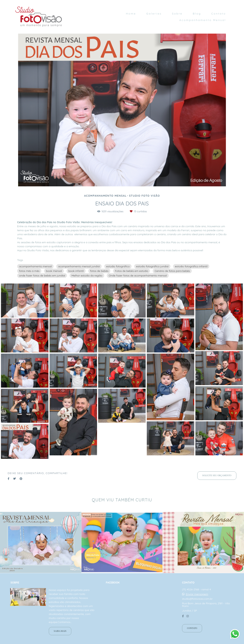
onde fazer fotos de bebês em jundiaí (42, 276)
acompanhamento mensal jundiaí (79, 266)
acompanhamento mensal (35, 266)
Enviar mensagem (197, 594)
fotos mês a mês (29, 271)
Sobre (177, 14)
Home (131, 14)
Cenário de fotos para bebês (172, 271)
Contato (219, 14)
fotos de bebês (99, 271)
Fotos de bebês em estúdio (132, 271)
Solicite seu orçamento (217, 476)
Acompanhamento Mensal (203, 20)
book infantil (76, 271)
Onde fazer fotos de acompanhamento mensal (138, 276)
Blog (197, 14)
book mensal (54, 271)
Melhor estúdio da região (87, 276)
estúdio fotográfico (118, 266)
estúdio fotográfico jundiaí (152, 266)
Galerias (154, 14)
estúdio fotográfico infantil (191, 266)
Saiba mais (60, 631)
